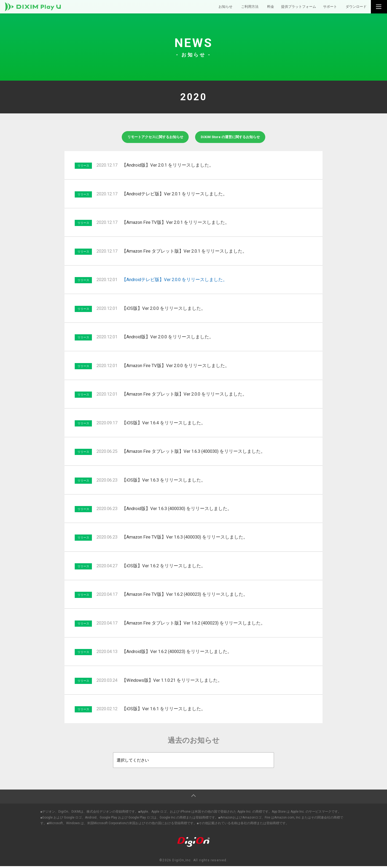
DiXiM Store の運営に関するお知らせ (235, 138)
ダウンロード (354, 8)
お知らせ (210, 8)
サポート (326, 8)
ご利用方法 (237, 8)
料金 (259, 8)
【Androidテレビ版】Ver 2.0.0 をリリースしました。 (175, 281)
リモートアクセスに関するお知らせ (150, 138)
